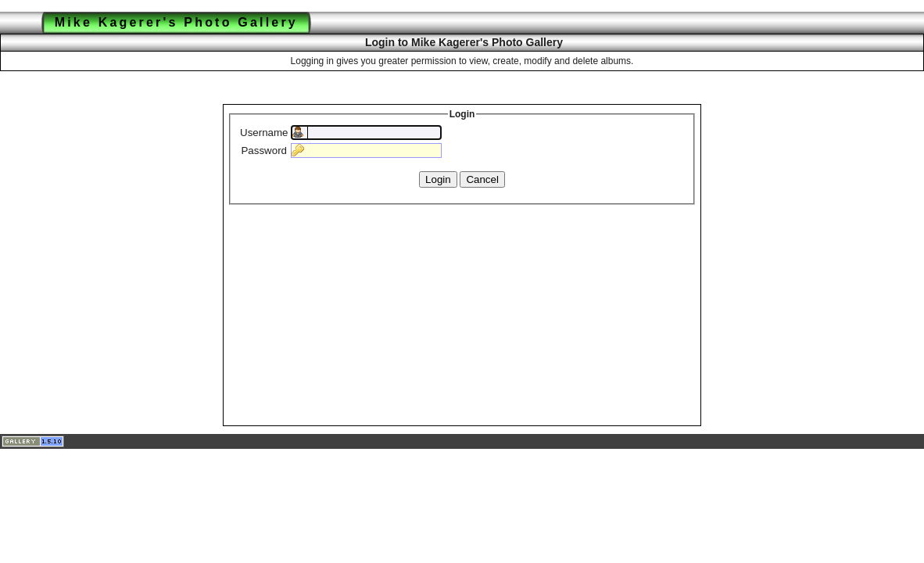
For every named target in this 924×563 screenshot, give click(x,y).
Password (264, 151)
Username (264, 133)
